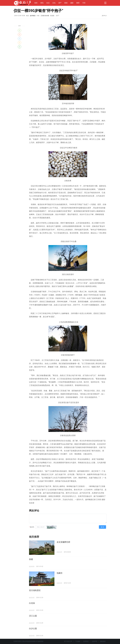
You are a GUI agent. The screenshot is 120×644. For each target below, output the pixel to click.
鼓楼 (31, 559)
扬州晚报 (33, 16)
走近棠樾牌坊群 (63, 542)
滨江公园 (33, 616)
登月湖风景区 (35, 590)
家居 (66, 3)
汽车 (84, 3)
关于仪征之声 (68, 641)
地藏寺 (60, 573)
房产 (60, 3)
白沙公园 (33, 628)
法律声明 (94, 641)
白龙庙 (32, 603)
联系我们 (86, 641)
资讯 (42, 3)
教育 (78, 3)
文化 (54, 3)
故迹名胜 (59, 552)
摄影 (72, 3)
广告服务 (78, 641)
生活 (48, 3)
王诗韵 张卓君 (45, 16)
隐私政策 (103, 641)
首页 (36, 3)
